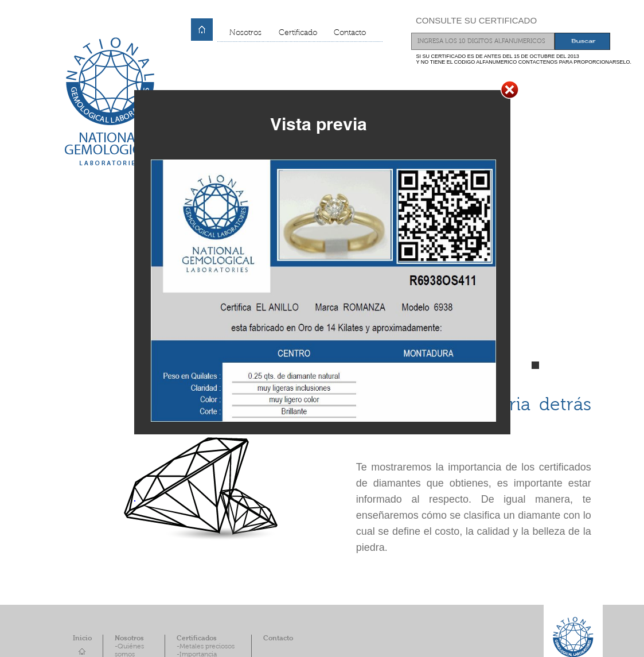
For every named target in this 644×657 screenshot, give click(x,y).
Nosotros (245, 33)
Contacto (350, 33)
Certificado (298, 33)
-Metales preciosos (206, 647)
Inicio (82, 639)
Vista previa (319, 124)
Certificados (197, 639)
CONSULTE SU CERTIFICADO (476, 20)
